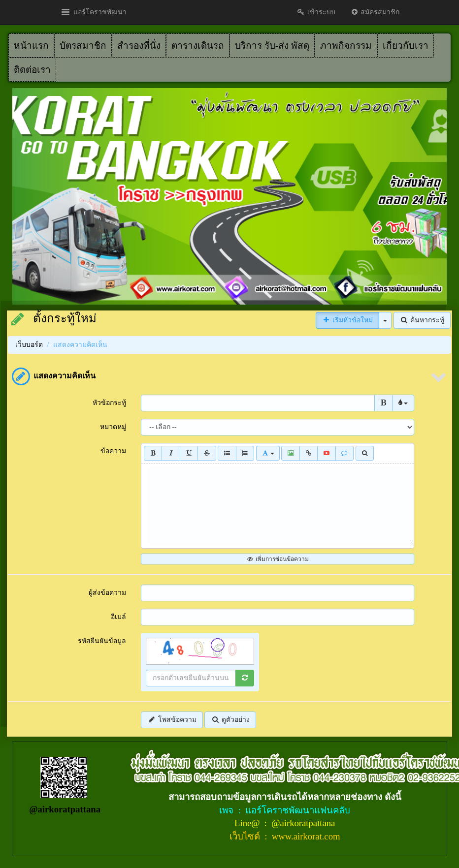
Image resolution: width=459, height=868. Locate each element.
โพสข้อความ (172, 720)
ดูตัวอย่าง (230, 720)
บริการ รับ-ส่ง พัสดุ (272, 46)
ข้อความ (113, 451)
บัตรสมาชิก (83, 46)
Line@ (248, 823)
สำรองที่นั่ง (139, 46)
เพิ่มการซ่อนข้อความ (277, 559)
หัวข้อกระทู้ (109, 403)
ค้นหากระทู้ (422, 320)
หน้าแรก (31, 46)
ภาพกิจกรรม (346, 46)
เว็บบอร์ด (29, 345)
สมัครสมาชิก (375, 12)
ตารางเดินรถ (198, 46)
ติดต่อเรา (32, 70)
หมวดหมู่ (113, 427)
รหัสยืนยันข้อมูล (102, 641)
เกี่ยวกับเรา (406, 46)
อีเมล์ (118, 617)
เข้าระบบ (316, 12)
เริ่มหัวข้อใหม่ (348, 320)
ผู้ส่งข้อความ (107, 593)
